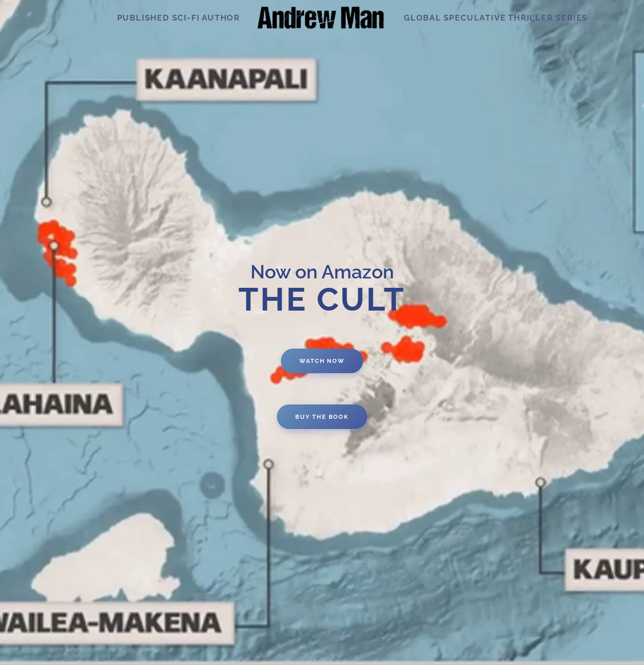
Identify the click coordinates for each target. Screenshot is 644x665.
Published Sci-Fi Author (179, 18)
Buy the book (322, 417)
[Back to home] (322, 18)
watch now (322, 361)
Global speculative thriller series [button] (496, 18)
